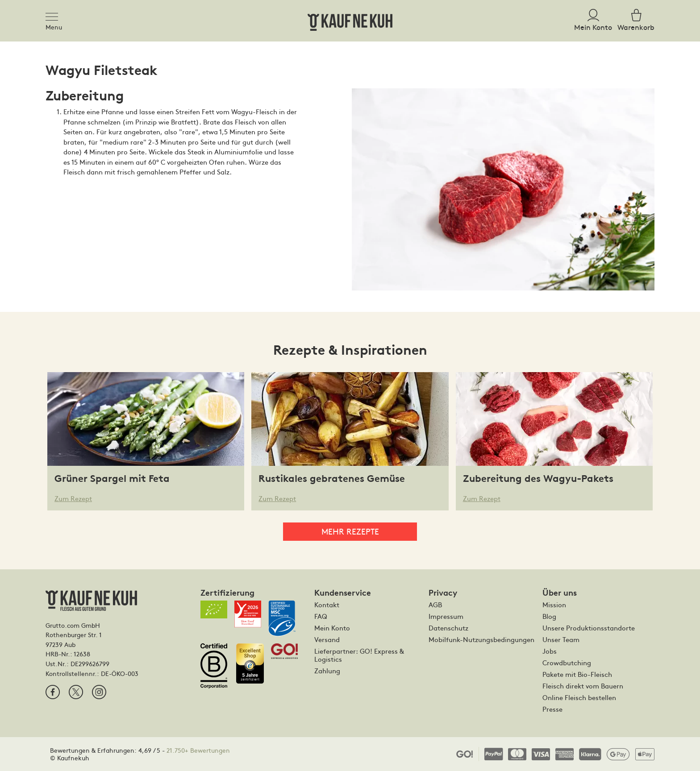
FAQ (321, 616)
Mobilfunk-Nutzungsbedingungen (481, 639)
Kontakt (327, 605)
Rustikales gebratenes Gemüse (332, 479)
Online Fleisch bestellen (579, 697)
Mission (554, 605)
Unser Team (561, 639)
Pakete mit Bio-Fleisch (577, 674)
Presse (552, 709)
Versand (327, 639)
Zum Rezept (73, 498)
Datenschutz (448, 628)
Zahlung (327, 671)
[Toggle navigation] (54, 15)
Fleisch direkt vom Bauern (583, 686)
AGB (435, 605)
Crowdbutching (567, 663)
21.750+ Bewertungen (198, 750)
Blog (549, 616)
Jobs (550, 651)
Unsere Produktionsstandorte (589, 628)
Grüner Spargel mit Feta (112, 479)
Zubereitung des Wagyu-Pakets (538, 479)
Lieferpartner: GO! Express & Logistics (359, 655)
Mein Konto (332, 628)
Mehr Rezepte (350, 531)
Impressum (446, 616)
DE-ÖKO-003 (120, 673)
